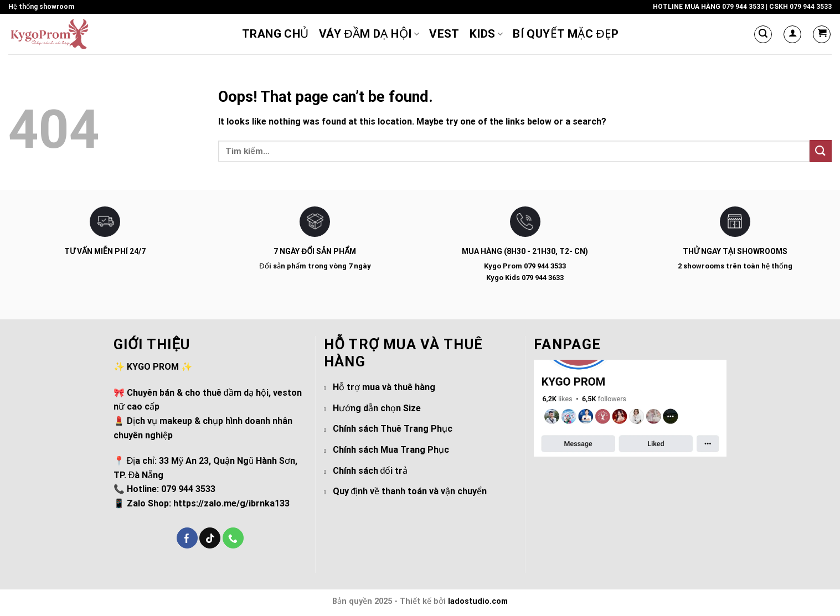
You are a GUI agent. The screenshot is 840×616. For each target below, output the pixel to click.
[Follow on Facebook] (187, 538)
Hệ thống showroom (41, 7)
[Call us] (233, 538)
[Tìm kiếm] (763, 34)
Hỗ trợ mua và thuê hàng (384, 387)
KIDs (486, 34)
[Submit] (821, 151)
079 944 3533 (743, 7)
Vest (444, 34)
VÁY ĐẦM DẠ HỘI (369, 34)
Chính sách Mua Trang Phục (391, 450)
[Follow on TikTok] (210, 538)
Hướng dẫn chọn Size (377, 408)
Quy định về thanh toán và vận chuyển (410, 491)
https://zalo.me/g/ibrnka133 (231, 503)
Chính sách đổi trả (370, 471)
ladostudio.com (478, 601)
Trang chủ (275, 34)
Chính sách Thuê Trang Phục (393, 429)
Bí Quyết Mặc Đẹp (566, 34)
